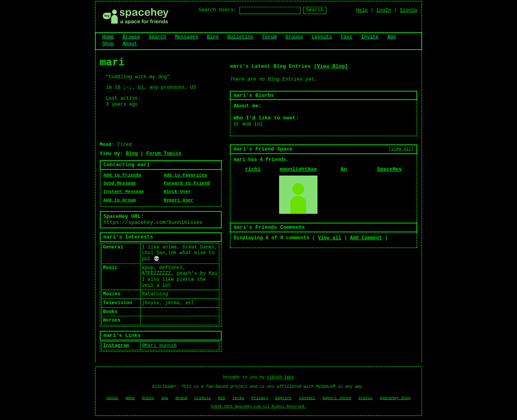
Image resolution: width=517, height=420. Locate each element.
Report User (179, 200)
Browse (131, 37)
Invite (370, 37)
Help (362, 10)
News (130, 398)
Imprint (283, 398)
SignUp (409, 10)
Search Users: (218, 10)
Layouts (322, 37)
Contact (307, 398)
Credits (203, 398)
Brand (181, 398)
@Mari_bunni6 (159, 346)
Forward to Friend (187, 183)
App (392, 37)
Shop (108, 44)
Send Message (120, 183)
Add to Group (120, 200)
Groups (294, 37)
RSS (222, 398)
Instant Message (124, 192)
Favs (347, 37)
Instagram (116, 346)
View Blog (331, 66)
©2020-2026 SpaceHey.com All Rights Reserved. (258, 407)
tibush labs (281, 377)
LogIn (384, 10)
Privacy (260, 398)
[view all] (401, 149)
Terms (238, 398)
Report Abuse (337, 398)
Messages (187, 37)
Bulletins (241, 37)
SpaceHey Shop (395, 398)
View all (330, 238)
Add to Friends (122, 175)
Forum (269, 37)
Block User (177, 192)
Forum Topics (164, 154)
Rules (148, 398)
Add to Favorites (185, 175)
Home (108, 37)
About (130, 44)
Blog (213, 37)
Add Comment (366, 238)
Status (365, 398)
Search (315, 10)
